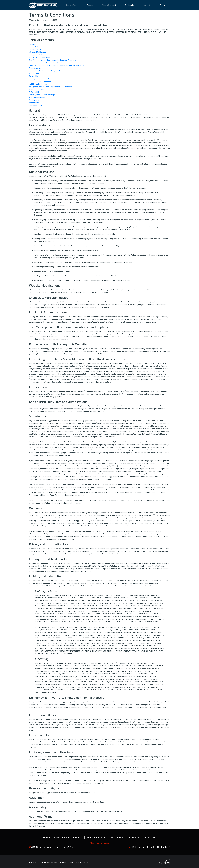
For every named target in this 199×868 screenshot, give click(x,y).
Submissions (34, 73)
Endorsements (35, 68)
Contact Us (150, 837)
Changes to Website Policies (41, 55)
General (32, 44)
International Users (37, 89)
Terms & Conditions (82, 862)
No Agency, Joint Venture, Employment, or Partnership (51, 87)
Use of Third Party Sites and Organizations (46, 71)
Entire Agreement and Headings (42, 95)
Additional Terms (36, 105)
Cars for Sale (61, 837)
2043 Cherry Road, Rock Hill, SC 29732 (52, 847)
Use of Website (35, 47)
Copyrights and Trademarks (40, 81)
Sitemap (71, 862)
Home (46, 837)
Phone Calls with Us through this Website (46, 63)
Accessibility (34, 103)
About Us (134, 837)
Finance (78, 837)
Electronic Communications (40, 57)
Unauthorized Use (36, 49)
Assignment (34, 100)
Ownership (33, 76)
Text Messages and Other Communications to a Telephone (53, 60)
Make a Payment (96, 837)
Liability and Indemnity (38, 84)
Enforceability (35, 92)
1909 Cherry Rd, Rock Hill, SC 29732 (150, 847)
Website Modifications (38, 52)
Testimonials (117, 837)
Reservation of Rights (38, 97)
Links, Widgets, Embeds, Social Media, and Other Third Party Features (57, 65)
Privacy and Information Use (40, 79)
